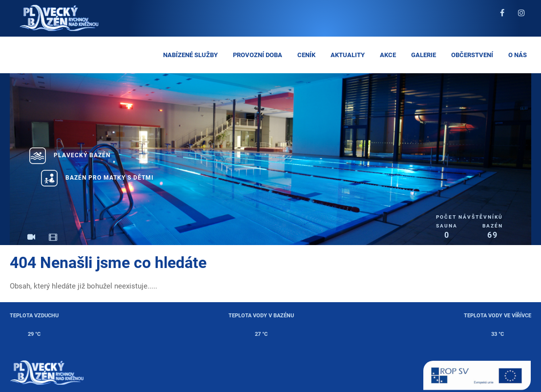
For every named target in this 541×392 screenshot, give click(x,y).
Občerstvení (472, 55)
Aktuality (348, 55)
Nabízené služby (190, 55)
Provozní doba (258, 55)
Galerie (424, 55)
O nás (518, 55)
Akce (388, 55)
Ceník (306, 55)
